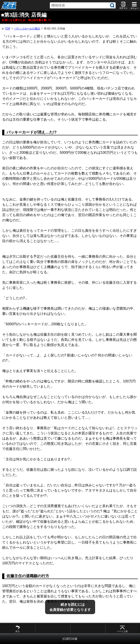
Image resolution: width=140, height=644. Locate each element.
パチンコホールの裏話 (27, 29)
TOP (8, 29)
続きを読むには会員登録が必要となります (70, 607)
